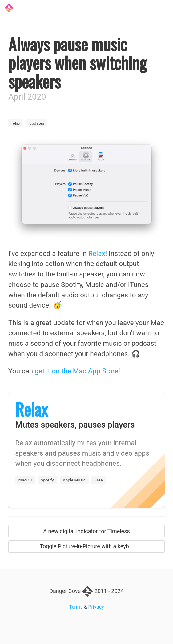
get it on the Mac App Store (76, 371)
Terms (76, 607)
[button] (164, 9)
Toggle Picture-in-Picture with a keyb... (86, 546)
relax (16, 123)
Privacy (96, 607)
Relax (97, 253)
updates (37, 123)
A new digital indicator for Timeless (86, 531)
